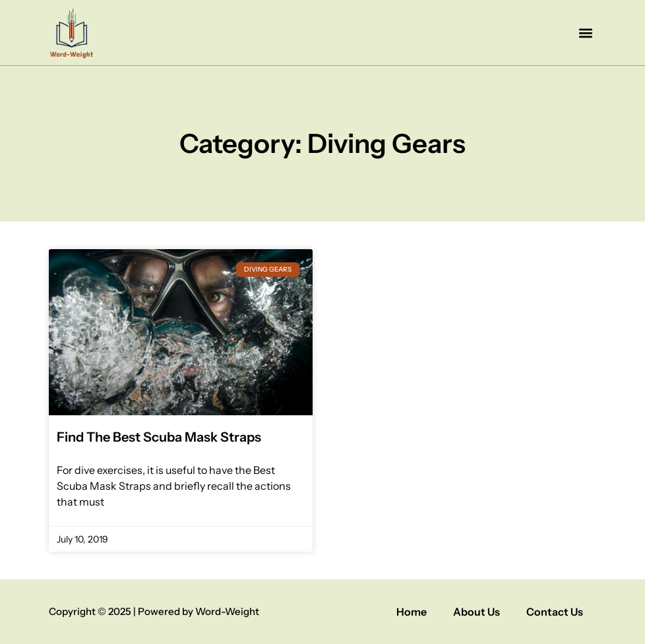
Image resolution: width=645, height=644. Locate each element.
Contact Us (555, 612)
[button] (585, 33)
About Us (476, 612)
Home (412, 612)
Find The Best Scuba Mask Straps (159, 437)
